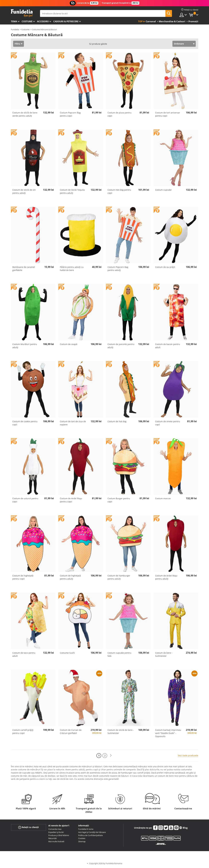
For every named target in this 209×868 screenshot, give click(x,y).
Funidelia (15, 29)
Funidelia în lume (86, 829)
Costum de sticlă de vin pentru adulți (24, 191)
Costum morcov (163, 498)
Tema (14, 21)
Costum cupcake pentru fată (119, 654)
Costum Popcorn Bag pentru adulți (118, 269)
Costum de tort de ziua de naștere (73, 423)
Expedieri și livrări (56, 832)
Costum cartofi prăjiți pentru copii (23, 732)
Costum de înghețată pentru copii (23, 577)
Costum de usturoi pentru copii (25, 500)
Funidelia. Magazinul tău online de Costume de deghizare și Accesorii (22, 13)
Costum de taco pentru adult (24, 654)
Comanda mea (55, 829)
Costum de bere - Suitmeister (164, 654)
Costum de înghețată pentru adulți (70, 577)
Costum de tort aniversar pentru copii (168, 114)
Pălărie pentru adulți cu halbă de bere (72, 269)
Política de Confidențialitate (90, 835)
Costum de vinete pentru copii (168, 423)
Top (140, 21)
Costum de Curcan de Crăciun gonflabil (71, 732)
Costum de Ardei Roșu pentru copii (71, 500)
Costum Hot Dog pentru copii (119, 191)
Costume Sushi (67, 653)
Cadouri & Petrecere (66, 21)
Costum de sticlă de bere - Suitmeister (121, 732)
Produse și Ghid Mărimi (59, 835)
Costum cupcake (163, 190)
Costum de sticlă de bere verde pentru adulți (25, 114)
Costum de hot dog (117, 421)
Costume (27, 21)
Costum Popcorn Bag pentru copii (70, 114)
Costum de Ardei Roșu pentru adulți (166, 577)
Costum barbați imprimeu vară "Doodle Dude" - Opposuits (168, 733)
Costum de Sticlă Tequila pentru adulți (72, 191)
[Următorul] (111, 756)
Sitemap (82, 841)
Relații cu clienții (28, 827)
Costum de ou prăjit (165, 267)
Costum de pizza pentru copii (120, 114)
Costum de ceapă (69, 344)
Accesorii (43, 21)
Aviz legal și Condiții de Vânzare (92, 832)
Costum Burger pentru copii (119, 500)
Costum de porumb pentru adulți (121, 346)
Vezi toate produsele (188, 755)
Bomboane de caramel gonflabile (24, 269)
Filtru (17, 44)
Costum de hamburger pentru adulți (119, 577)
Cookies (82, 838)
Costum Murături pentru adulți (25, 346)
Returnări (53, 838)
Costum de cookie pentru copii (25, 423)
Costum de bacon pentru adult (168, 346)
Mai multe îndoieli (56, 841)
